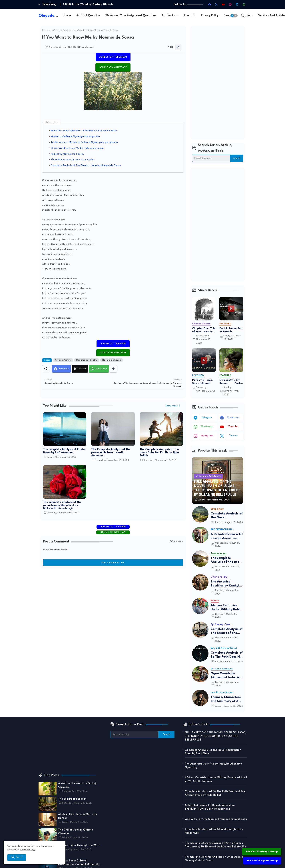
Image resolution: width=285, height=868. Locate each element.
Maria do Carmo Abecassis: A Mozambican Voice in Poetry (84, 131)
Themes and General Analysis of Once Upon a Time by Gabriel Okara (214, 859)
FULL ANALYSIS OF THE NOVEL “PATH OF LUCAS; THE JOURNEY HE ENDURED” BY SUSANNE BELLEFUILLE (215, 736)
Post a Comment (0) (113, 562)
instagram (207, 436)
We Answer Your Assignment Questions (131, 16)
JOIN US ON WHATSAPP (113, 67)
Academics (168, 16)
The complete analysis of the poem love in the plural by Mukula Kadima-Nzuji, (62, 505)
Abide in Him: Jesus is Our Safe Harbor (78, 816)
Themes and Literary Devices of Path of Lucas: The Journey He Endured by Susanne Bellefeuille (215, 845)
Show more (172, 406)
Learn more (27, 850)
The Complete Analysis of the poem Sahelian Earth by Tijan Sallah (159, 453)
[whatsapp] (244, 4)
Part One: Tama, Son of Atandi (203, 382)
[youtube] (223, 4)
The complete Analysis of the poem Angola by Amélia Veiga (226, 560)
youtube (233, 427)
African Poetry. (63, 360)
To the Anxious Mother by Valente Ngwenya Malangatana (84, 142)
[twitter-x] (216, 4)
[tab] (67, 16)
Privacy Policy (210, 16)
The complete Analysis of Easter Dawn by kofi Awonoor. (65, 451)
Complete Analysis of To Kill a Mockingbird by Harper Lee (214, 831)
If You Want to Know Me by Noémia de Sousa (77, 148)
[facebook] (210, 4)
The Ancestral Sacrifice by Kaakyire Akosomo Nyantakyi (226, 584)
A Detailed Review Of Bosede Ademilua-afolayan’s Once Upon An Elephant (227, 536)
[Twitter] (80, 369)
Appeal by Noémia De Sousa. (67, 154)
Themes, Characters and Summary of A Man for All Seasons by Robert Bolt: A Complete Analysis (226, 699)
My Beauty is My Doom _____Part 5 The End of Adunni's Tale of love (231, 382)
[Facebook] (61, 369)
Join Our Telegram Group (262, 861)
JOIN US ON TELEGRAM (113, 57)
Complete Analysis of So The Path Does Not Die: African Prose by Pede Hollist (227, 655)
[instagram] (230, 4)
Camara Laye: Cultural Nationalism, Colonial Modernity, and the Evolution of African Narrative (79, 863)
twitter (233, 436)
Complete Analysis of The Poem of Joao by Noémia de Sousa (86, 165)
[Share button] (113, 369)
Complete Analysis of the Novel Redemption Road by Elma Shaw (227, 516)
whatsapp (207, 427)
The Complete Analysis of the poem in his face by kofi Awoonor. (111, 453)
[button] (234, 16)
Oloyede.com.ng (54, 16)
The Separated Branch (72, 799)
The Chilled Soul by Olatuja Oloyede (76, 832)
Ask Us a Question (88, 16)
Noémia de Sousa (60, 30)
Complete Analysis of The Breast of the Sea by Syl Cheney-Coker (227, 631)
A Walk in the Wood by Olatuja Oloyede (88, 4)
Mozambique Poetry (87, 360)
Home (67, 16)
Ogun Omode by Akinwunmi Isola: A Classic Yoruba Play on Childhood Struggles (225, 676)
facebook (233, 418)
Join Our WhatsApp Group (262, 852)
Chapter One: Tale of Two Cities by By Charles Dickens (204, 330)
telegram (207, 418)
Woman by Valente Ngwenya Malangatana (75, 136)
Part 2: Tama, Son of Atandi (231, 330)
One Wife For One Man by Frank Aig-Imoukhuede (216, 819)
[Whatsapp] (99, 369)
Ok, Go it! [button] (17, 858)
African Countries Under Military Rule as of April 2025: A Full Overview (225, 607)
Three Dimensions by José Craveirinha (73, 159)
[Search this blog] (211, 158)
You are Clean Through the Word (79, 845)
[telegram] (237, 4)
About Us (190, 16)
